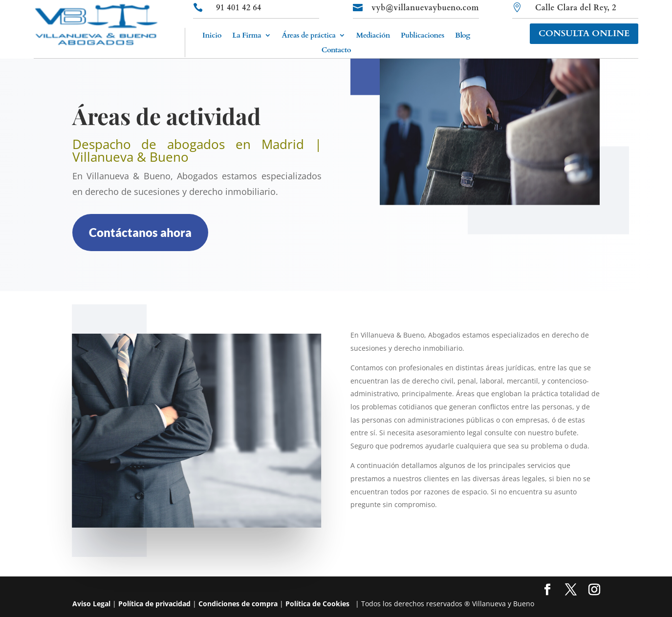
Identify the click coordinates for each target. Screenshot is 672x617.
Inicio (212, 36)
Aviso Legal (91, 604)
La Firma (247, 36)
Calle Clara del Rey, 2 (576, 8)
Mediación (373, 36)
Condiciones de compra (238, 604)
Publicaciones (423, 36)
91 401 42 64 (239, 8)
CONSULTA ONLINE (584, 33)
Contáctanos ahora (140, 232)
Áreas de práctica (308, 36)
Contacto (336, 51)
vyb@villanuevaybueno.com (425, 8)
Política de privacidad (154, 604)
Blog (463, 36)
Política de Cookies (317, 604)
